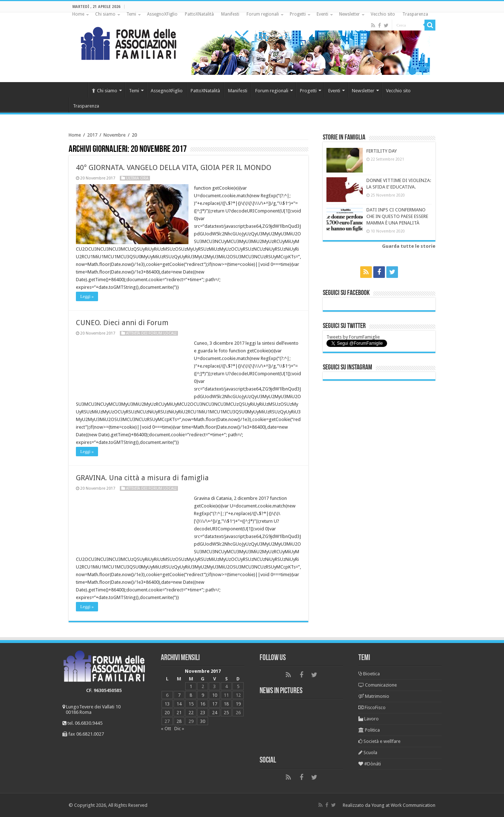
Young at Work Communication (403, 805)
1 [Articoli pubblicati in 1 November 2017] (191, 686)
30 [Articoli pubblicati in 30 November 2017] (203, 721)
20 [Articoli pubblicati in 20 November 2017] (167, 713)
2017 (92, 135)
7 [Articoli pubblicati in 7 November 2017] (179, 695)
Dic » (179, 729)
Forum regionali (263, 14)
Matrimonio (374, 696)
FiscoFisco (372, 707)
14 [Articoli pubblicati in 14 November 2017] (179, 704)
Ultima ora (137, 178)
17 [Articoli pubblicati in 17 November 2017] (215, 704)
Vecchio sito (383, 14)
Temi (131, 14)
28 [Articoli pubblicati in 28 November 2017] (179, 721)
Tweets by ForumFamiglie (353, 337)
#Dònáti (370, 764)
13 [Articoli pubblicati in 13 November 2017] (167, 704)
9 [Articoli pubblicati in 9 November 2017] (203, 695)
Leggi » (87, 296)
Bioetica (369, 674)
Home (78, 14)
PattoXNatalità (199, 14)
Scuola (368, 753)
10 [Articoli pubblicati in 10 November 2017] (215, 695)
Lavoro (369, 719)
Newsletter (349, 14)
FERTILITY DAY (382, 151)
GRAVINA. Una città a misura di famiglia (142, 478)
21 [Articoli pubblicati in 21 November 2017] (179, 713)
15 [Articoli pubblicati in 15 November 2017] (191, 704)
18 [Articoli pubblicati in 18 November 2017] (226, 704)
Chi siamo (105, 14)
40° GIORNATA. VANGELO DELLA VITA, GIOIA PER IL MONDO (174, 167)
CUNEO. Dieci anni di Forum (122, 323)
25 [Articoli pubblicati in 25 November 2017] (226, 713)
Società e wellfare (379, 741)
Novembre (115, 135)
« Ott (166, 729)
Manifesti (230, 14)
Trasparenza (415, 14)
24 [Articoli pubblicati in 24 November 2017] (215, 713)
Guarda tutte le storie (409, 246)
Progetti (298, 14)
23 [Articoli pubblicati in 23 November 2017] (203, 713)
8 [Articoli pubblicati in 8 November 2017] (191, 695)
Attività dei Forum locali (151, 333)
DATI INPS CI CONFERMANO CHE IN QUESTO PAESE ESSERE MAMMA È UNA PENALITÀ (397, 216)
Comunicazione (378, 685)
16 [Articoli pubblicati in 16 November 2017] (203, 704)
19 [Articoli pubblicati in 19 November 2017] (238, 704)
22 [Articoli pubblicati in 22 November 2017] (191, 713)
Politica (369, 730)
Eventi (322, 14)
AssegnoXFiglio (162, 14)
